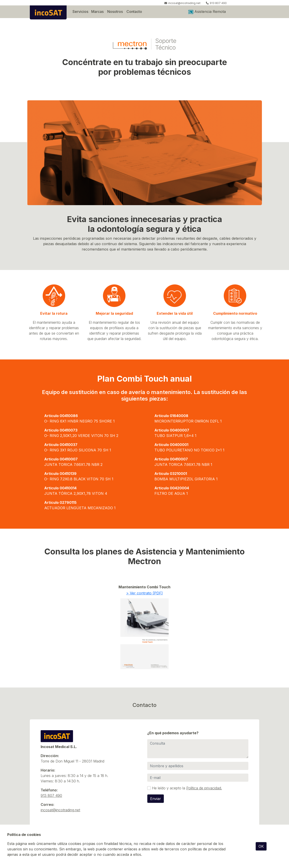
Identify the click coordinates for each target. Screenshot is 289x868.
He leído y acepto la (187, 788)
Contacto (134, 12)
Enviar (156, 799)
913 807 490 (218, 3)
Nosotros (115, 12)
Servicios (80, 12)
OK (261, 846)
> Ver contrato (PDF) (144, 593)
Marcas (97, 12)
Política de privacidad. (204, 788)
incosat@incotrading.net (184, 3)
